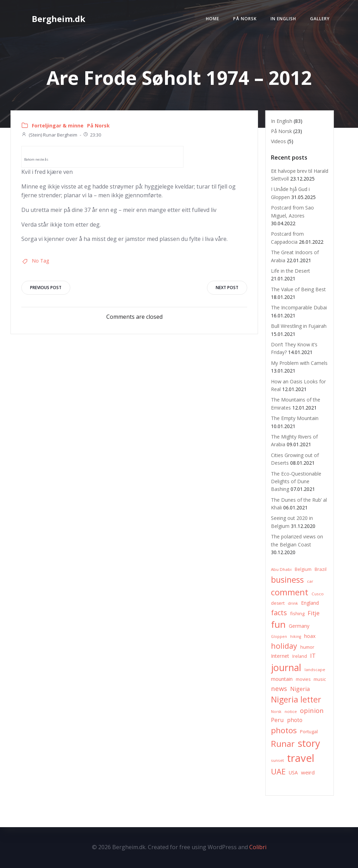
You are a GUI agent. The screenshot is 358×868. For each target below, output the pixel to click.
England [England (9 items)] (310, 603)
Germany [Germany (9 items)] (299, 626)
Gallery (320, 19)
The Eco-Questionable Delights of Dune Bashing (296, 481)
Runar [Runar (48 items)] (283, 744)
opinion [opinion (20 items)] (312, 710)
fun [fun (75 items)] (278, 624)
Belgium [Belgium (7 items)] (303, 569)
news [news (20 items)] (279, 688)
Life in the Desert (291, 271)
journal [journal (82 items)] (286, 667)
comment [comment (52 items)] (290, 592)
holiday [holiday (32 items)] (284, 646)
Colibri (258, 847)
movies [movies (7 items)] (303, 679)
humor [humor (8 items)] (307, 647)
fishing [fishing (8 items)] (297, 613)
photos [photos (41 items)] (284, 730)
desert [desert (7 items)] (278, 603)
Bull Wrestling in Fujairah (299, 326)
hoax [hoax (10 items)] (310, 636)
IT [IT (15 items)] (313, 656)
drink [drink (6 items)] (293, 603)
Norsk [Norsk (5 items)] (276, 712)
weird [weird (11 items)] (308, 772)
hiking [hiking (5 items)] (296, 637)
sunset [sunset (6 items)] (277, 760)
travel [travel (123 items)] (301, 758)
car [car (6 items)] (310, 581)
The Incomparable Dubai (299, 307)
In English (283, 19)
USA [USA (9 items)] (293, 773)
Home (213, 19)
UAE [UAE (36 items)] (278, 771)
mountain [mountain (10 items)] (282, 679)
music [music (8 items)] (320, 679)
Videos (278, 141)
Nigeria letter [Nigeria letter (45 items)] (296, 699)
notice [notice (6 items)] (291, 711)
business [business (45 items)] (287, 580)
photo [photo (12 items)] (295, 720)
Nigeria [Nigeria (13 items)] (300, 689)
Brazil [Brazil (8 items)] (321, 569)
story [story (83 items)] (309, 743)
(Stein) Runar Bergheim (49, 135)
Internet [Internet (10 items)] (280, 656)
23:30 (92, 135)
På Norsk (245, 19)
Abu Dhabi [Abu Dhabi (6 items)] (281, 569)
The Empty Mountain (295, 418)
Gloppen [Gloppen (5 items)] (279, 637)
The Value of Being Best (298, 289)
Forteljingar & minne (58, 126)
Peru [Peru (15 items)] (277, 720)
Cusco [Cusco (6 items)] (318, 594)
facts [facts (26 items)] (279, 613)
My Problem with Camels (299, 363)
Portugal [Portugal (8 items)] (309, 731)
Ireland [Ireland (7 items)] (300, 656)
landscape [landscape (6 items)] (315, 670)
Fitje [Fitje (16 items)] (314, 613)
